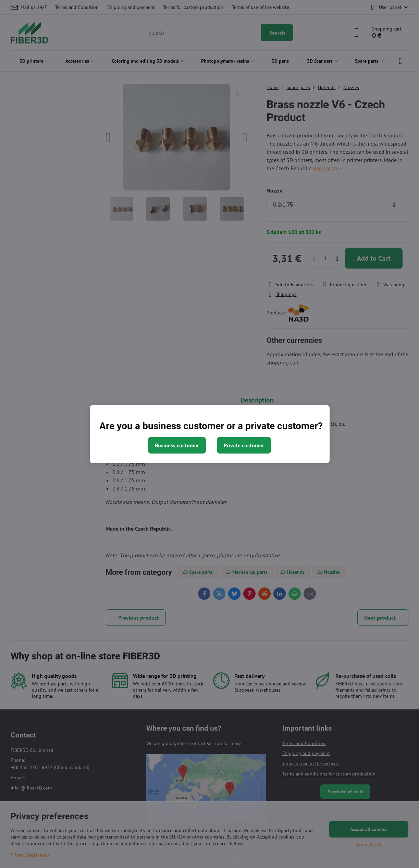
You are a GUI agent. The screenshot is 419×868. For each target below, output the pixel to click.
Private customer (244, 445)
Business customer (177, 445)
